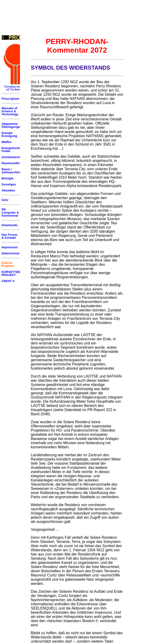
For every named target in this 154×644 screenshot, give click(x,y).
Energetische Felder (11, 150)
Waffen (7, 142)
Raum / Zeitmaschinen (12, 171)
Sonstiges (9, 184)
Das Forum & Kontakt (10, 236)
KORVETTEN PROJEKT (11, 273)
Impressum (10, 247)
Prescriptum (10, 99)
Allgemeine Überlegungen (12, 125)
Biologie (8, 178)
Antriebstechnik (13, 157)
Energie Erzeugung (9, 134)
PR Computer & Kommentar (10, 213)
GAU (5, 200)
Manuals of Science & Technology (10, 111)
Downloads (10, 225)
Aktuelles (8, 190)
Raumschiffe (11, 163)
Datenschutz (11, 253)
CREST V (8, 281)
